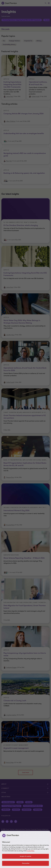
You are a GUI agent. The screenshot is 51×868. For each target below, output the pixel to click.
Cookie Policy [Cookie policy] (31, 851)
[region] (25, 849)
